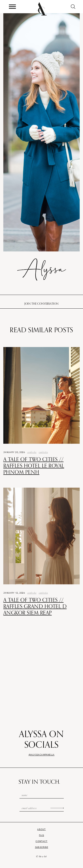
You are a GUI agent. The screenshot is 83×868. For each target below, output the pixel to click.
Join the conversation (41, 304)
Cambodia (32, 452)
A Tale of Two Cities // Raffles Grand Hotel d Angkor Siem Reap (35, 606)
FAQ (41, 835)
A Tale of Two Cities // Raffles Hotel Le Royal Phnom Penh (34, 466)
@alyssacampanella (41, 755)
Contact (41, 841)
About (41, 829)
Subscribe (42, 847)
